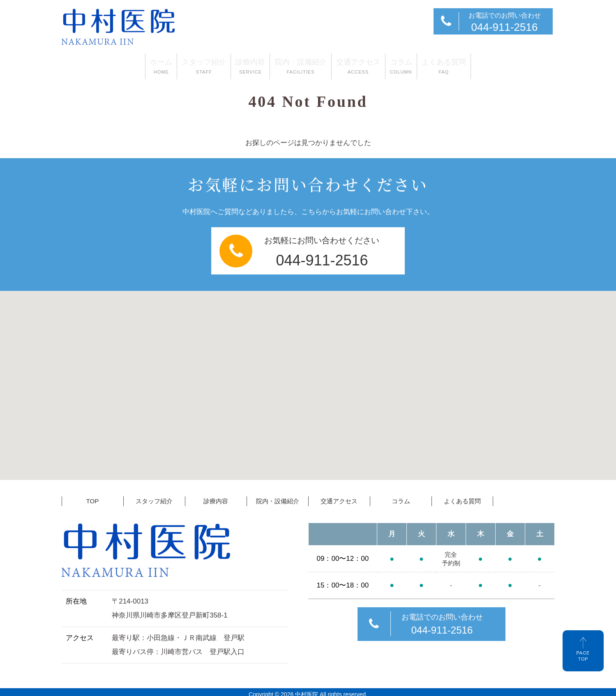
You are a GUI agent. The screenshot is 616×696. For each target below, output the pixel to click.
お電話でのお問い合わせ (492, 23)
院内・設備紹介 (301, 65)
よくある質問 (496, 65)
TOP (93, 497)
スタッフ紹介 (170, 65)
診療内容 (233, 65)
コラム (436, 65)
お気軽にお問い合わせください (309, 249)
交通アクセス (376, 65)
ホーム (110, 65)
